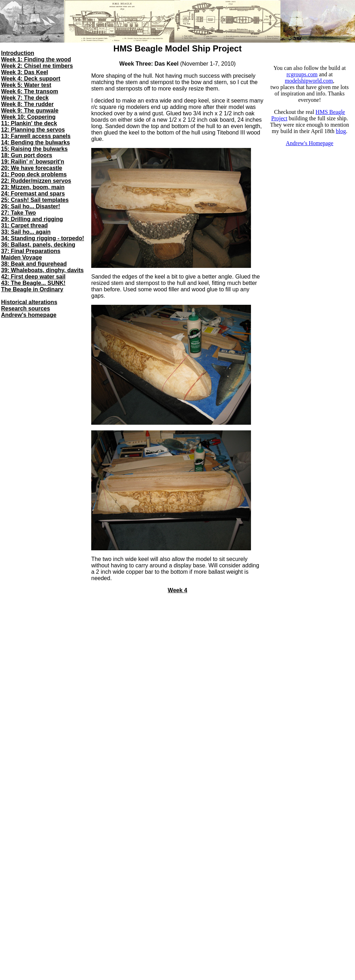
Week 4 (178, 590)
